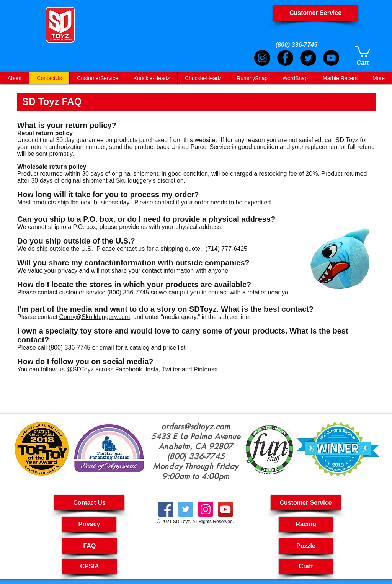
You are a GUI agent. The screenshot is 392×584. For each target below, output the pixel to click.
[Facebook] (285, 58)
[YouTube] (331, 58)
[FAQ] (90, 546)
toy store (96, 331)
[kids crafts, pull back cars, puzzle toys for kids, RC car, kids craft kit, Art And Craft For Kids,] (206, 509)
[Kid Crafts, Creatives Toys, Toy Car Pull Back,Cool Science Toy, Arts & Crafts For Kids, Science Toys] (166, 509)
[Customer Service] (315, 13)
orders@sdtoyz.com (195, 427)
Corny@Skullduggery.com (94, 317)
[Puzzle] (306, 546)
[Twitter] (308, 58)
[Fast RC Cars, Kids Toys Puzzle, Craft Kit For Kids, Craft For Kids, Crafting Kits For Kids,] (186, 509)
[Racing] (306, 524)
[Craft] (306, 566)
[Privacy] (89, 524)
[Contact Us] (89, 503)
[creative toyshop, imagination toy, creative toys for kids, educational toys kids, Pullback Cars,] (225, 509)
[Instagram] (262, 58)
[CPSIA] (90, 566)
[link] (363, 51)
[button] (306, 503)
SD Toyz (181, 522)
